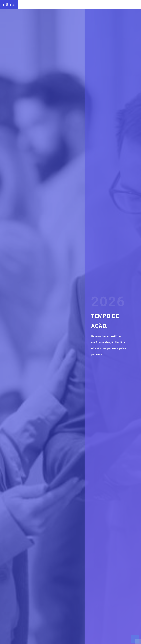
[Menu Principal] (136, 4)
